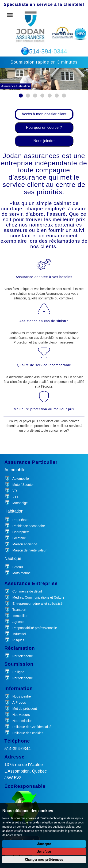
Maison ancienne (25, 544)
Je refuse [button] (44, 852)
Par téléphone (23, 656)
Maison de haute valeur (30, 550)
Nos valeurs (21, 715)
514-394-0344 (18, 749)
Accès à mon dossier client (44, 114)
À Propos (19, 702)
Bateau (18, 567)
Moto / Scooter (23, 485)
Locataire (19, 538)
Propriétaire (21, 520)
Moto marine (22, 573)
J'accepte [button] (44, 844)
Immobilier (20, 616)
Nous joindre (44, 141)
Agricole (18, 622)
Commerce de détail (27, 591)
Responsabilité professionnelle (35, 628)
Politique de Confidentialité (32, 727)
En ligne (18, 672)
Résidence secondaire (29, 526)
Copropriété (21, 532)
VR (15, 491)
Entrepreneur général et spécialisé (37, 604)
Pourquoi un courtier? (44, 127)
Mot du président (25, 709)
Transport (19, 610)
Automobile (21, 479)
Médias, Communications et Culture (38, 597)
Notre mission (23, 721)
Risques (18, 640)
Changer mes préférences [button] (44, 860)
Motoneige (20, 503)
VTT (15, 497)
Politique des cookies (28, 733)
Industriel (19, 634)
